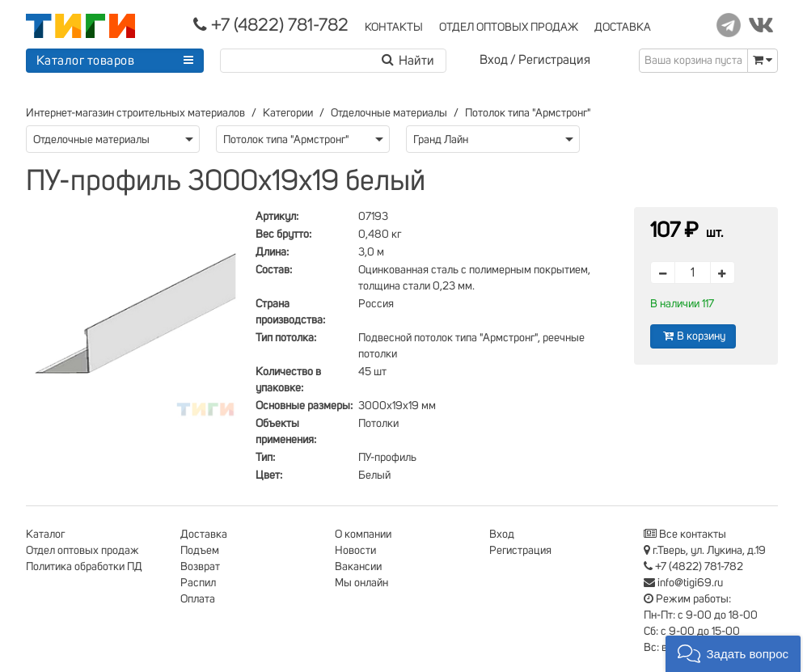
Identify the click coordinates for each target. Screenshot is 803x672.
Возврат (200, 567)
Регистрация (554, 60)
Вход (494, 60)
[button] (733, 654)
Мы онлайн (361, 583)
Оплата (198, 599)
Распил (198, 583)
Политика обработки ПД (84, 567)
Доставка (204, 535)
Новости (355, 551)
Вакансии (358, 567)
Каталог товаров (86, 61)
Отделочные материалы (389, 113)
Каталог (45, 535)
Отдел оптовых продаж (82, 551)
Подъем (200, 551)
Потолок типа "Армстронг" (528, 113)
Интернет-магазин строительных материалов (135, 113)
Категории (288, 113)
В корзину (693, 336)
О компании (363, 535)
